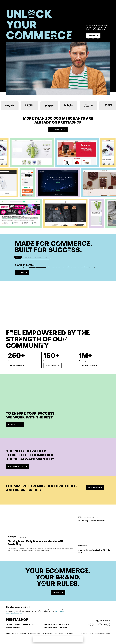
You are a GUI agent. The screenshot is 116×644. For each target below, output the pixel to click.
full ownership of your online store (38, 267)
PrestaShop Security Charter (66, 633)
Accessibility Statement (51, 633)
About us (10, 624)
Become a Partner (50, 624)
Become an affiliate (51, 627)
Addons (48, 639)
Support (35, 624)
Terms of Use (23, 633)
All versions (65, 627)
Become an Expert (65, 624)
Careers (18, 624)
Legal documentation (14, 627)
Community (66, 639)
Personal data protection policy (36, 633)
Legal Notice (15, 633)
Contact (27, 624)
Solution (39, 639)
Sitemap (8, 633)
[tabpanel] (58, 269)
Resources (77, 639)
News (80, 516)
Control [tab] (18, 257)
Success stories (12, 536)
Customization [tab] (28, 257)
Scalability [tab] (38, 257)
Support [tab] (47, 257)
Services (56, 639)
